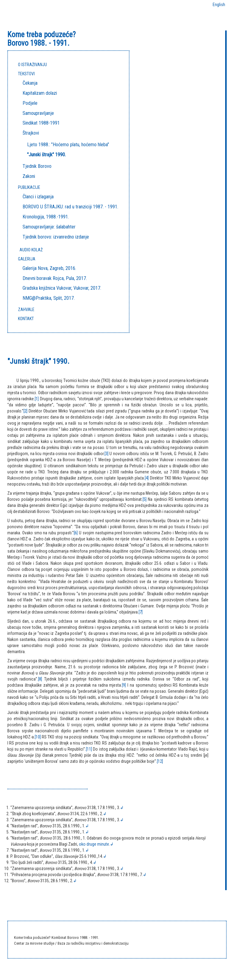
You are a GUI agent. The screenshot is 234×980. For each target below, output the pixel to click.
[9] (124, 685)
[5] (145, 499)
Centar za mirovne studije (35, 943)
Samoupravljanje (38, 113)
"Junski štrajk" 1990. (46, 155)
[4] (147, 478)
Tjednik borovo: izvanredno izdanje (56, 237)
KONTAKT (26, 319)
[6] (76, 533)
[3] (106, 454)
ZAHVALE (26, 310)
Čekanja (30, 83)
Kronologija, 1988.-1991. (46, 217)
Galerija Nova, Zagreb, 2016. (49, 268)
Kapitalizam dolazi (40, 93)
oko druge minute (94, 844)
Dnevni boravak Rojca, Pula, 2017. (55, 278)
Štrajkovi (31, 133)
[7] (141, 612)
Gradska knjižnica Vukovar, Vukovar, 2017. (62, 288)
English (219, 5)
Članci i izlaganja (38, 197)
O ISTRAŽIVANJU (32, 65)
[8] (40, 679)
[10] (38, 737)
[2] (25, 411)
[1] (37, 399)
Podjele (30, 103)
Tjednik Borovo (37, 166)
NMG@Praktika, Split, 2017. (49, 298)
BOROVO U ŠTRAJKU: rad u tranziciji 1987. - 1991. (70, 207)
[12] (160, 761)
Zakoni (29, 176)
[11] (89, 749)
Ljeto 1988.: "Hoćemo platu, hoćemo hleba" (68, 145)
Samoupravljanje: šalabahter (49, 227)
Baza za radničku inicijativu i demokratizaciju (93, 943)
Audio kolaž (31, 250)
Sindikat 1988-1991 (41, 123)
